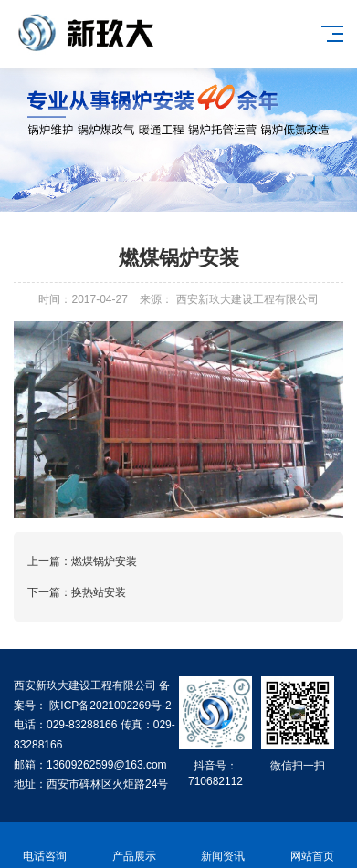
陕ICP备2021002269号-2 (109, 706)
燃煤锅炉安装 (104, 561)
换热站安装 (99, 592)
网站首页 (312, 846)
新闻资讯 (224, 846)
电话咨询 (45, 846)
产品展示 (134, 846)
